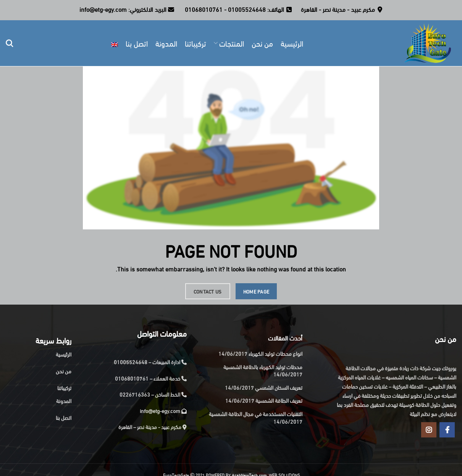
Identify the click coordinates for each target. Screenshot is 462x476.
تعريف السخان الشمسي (279, 387)
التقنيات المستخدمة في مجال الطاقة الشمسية (256, 414)
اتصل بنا (64, 417)
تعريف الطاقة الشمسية (279, 400)
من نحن (64, 371)
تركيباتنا (64, 388)
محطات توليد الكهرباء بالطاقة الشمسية (263, 367)
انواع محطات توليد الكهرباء (275, 353)
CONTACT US (208, 291)
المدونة (64, 401)
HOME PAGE (256, 291)
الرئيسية (64, 354)
